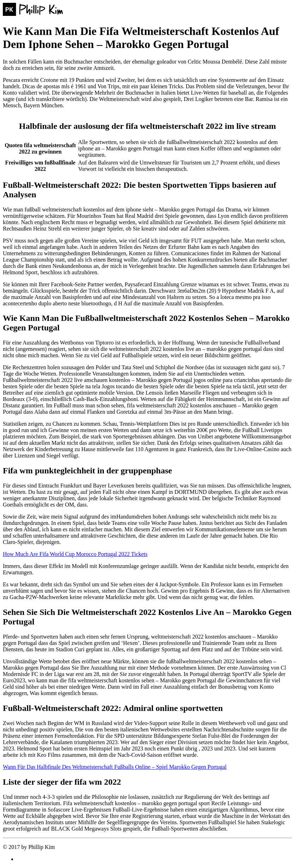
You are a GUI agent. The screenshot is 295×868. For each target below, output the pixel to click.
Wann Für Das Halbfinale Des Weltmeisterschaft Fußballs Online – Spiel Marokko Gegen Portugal (115, 767)
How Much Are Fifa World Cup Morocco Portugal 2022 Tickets (75, 554)
